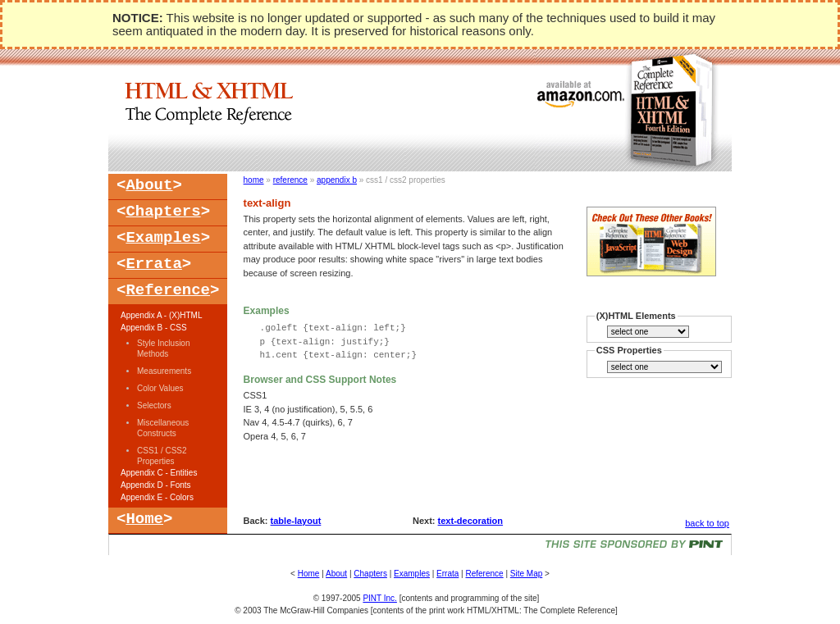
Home (144, 519)
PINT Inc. (380, 598)
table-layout (296, 521)
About (149, 185)
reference (290, 180)
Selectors (154, 405)
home (254, 180)
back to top (707, 523)
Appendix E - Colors (157, 497)
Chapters (163, 212)
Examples (163, 238)
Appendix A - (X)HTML (161, 315)
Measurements (164, 371)
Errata (153, 264)
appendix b (337, 180)
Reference (168, 290)
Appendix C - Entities (159, 473)
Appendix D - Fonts (156, 485)
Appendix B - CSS (154, 328)
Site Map (526, 574)
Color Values (160, 388)
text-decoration (470, 521)
